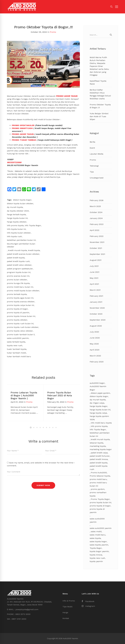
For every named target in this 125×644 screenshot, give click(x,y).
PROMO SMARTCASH (22, 128)
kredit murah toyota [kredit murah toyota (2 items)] (100, 439)
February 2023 (97, 224)
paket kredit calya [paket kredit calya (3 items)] (99, 453)
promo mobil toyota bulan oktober (23, 291)
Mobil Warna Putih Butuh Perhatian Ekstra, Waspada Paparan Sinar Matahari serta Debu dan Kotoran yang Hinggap (99, 66)
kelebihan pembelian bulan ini (21, 240)
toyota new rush (15, 345)
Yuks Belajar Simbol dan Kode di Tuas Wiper (99, 116)
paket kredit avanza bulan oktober (23, 254)
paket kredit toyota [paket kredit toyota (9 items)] (99, 463)
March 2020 (95, 356)
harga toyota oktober (17, 222)
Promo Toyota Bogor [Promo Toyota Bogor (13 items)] (100, 499)
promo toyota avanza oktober (21, 302)
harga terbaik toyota (16, 214)
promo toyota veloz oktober (20, 331)
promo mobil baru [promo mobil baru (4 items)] (98, 479)
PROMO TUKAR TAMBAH (24, 140)
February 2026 (97, 200)
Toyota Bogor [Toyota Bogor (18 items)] (96, 548)
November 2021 (97, 242)
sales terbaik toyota (16, 342)
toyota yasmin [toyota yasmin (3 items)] (96, 561)
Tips (92, 172)
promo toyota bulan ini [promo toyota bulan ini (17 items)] (100, 502)
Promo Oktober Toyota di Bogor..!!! (100, 106)
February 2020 (97, 362)
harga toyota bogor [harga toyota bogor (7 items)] (99, 406)
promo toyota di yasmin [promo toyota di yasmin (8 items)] (97, 511)
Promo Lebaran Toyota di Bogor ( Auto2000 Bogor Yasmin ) (24, 395)
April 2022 (94, 230)
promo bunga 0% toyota (18, 283)
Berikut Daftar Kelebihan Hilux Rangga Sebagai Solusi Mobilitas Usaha (100, 94)
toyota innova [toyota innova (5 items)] (96, 555)
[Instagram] (88, 606)
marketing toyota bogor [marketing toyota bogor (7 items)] (101, 449)
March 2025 (95, 206)
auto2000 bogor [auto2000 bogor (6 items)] (97, 383)
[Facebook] (88, 601)
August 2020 (96, 326)
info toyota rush (14, 236)
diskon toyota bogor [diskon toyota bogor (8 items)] (99, 396)
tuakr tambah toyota (17, 349)
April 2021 (94, 284)
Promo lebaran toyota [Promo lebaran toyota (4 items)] (100, 476)
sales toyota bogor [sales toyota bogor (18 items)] (98, 541)
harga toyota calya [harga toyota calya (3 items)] (98, 413)
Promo (53, 32)
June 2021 (95, 272)
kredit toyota (34, 250)
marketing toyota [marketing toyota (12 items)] (98, 446)
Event (92, 148)
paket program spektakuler (20, 269)
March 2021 (95, 290)
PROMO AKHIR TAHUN (67, 96)
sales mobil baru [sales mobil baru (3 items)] (98, 535)
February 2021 (96, 296)
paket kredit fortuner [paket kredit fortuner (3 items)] (100, 456)
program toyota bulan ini (19, 272)
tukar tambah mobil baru (19, 356)
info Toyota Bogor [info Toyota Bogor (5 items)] (98, 430)
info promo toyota (15, 225)
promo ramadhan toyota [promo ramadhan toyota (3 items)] (98, 494)
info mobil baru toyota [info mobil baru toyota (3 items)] (101, 423)
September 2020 (98, 320)
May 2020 (94, 344)
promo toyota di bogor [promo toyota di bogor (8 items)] (100, 506)
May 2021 (94, 278)
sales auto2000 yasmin (18, 338)
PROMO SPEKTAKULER (23, 125)
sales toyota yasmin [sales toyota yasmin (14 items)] (99, 545)
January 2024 (96, 218)
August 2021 (96, 260)
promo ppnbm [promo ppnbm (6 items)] (98, 489)
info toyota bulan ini (16, 229)
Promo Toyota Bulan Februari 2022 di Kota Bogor (60, 395)
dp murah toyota (15, 207)
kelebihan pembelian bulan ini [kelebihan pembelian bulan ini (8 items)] (100, 434)
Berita (92, 142)
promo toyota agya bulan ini (20, 298)
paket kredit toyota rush (18, 261)
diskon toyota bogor (22, 200)
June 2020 (95, 338)
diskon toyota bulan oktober (20, 204)
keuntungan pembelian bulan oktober (21, 245)
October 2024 (96, 212)
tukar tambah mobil (16, 353)
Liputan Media (96, 154)
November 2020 (97, 308)
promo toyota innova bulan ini (21, 316)
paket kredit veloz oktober (19, 265)
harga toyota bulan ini (17, 218)
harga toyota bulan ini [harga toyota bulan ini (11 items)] (100, 410)
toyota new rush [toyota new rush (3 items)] (97, 558)
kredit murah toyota (18, 250)
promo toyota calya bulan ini (20, 305)
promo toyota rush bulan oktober (23, 327)
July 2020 (94, 332)
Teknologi (94, 166)
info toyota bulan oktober (19, 233)
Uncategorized (97, 178)
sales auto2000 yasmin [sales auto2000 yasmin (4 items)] (101, 528)
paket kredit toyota (16, 258)
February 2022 (97, 236)
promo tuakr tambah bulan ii (21, 335)
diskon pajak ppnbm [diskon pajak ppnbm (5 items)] (100, 393)
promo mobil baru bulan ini (20, 287)
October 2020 (96, 314)
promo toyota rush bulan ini (20, 324)
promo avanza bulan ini (18, 276)
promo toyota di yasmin (18, 313)
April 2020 (95, 350)
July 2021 (94, 266)
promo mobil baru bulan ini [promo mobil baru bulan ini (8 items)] (98, 484)
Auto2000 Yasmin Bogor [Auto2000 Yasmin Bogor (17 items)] (98, 388)
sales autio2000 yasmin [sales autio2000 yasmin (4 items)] (97, 520)
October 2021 (96, 248)
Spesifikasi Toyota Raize (98, 82)
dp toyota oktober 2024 (18, 211)
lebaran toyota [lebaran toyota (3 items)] (96, 443)
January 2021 (96, 302)
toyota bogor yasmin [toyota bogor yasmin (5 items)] (99, 551)
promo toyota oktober (17, 320)
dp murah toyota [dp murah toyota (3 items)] (98, 400)
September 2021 (97, 254)
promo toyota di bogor (17, 309)
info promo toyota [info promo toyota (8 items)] (99, 426)
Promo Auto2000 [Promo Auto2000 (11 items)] (99, 473)
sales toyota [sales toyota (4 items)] (95, 538)
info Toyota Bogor (33, 225)
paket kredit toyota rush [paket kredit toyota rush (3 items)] (99, 468)
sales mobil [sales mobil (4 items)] (96, 531)
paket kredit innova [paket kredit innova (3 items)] (99, 459)
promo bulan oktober (17, 280)
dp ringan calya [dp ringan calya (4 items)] (97, 403)
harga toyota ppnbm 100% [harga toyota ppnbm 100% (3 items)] (99, 418)
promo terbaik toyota (17, 294)
